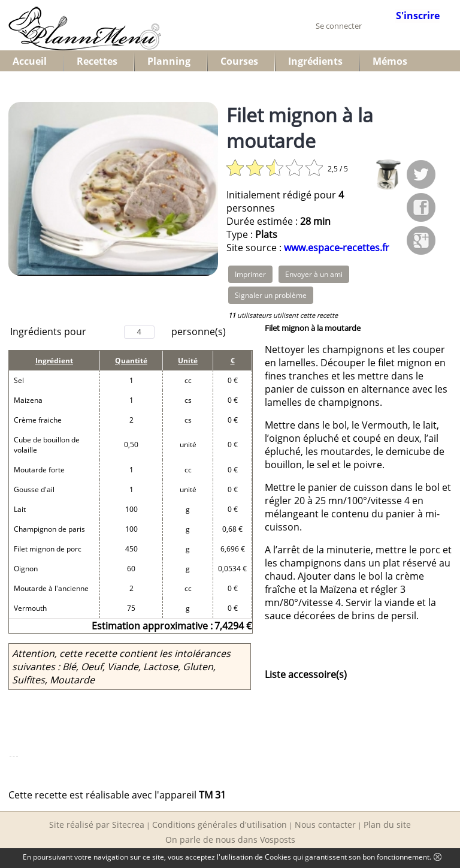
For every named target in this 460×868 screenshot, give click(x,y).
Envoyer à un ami (314, 274)
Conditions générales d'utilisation (220, 825)
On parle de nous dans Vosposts (230, 840)
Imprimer (250, 274)
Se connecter (339, 26)
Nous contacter (325, 825)
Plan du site (387, 825)
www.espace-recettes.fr (337, 248)
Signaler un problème (271, 295)
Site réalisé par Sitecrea (97, 825)
